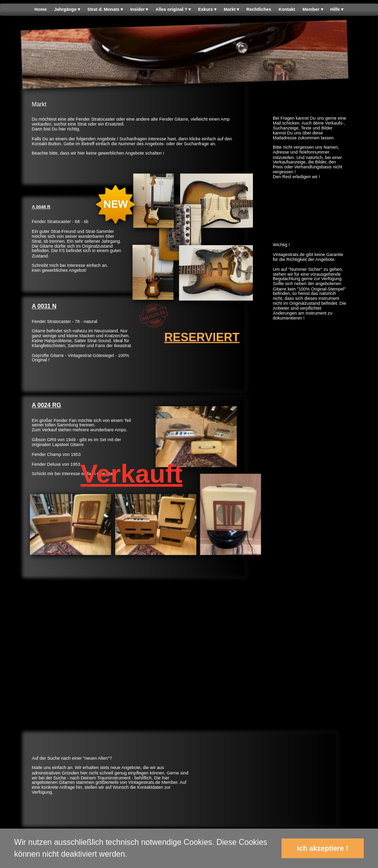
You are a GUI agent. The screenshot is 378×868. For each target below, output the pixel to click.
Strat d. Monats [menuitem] (105, 10)
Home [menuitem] (41, 10)
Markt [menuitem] (232, 10)
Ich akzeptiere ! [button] (323, 848)
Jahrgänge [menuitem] (67, 10)
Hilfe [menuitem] (337, 10)
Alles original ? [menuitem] (173, 10)
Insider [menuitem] (139, 10)
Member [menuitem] (313, 10)
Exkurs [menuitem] (207, 10)
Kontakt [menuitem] (287, 10)
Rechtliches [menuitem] (259, 10)
